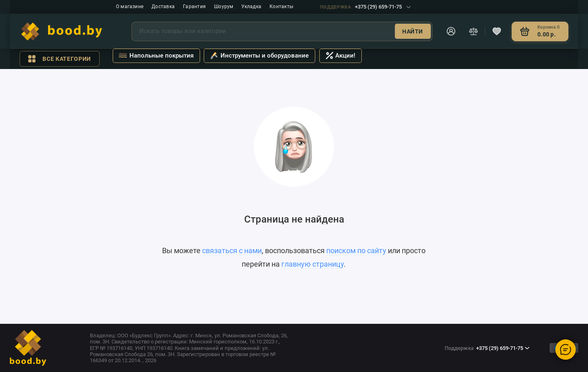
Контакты (281, 7)
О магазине (130, 7)
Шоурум (224, 7)
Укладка (251, 7)
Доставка (163, 7)
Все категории (60, 59)
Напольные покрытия (156, 56)
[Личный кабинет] (451, 31)
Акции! (341, 56)
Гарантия (194, 7)
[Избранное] (497, 31)
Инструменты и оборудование (259, 56)
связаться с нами (232, 251)
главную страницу (313, 264)
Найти (413, 31)
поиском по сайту (356, 251)
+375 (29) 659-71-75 (365, 7)
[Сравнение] (473, 31)
